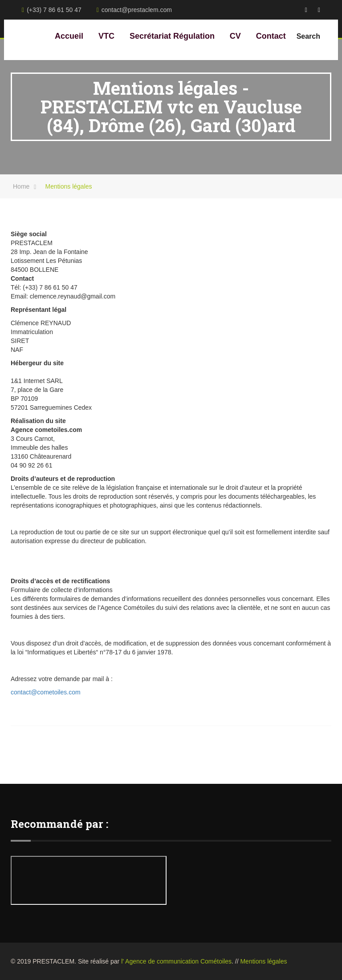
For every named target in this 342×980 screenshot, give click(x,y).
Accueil (69, 36)
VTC (106, 36)
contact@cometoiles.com (46, 692)
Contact (271, 36)
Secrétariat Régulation (172, 36)
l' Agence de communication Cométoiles (176, 961)
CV (235, 36)
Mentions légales (263, 961)
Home (21, 186)
